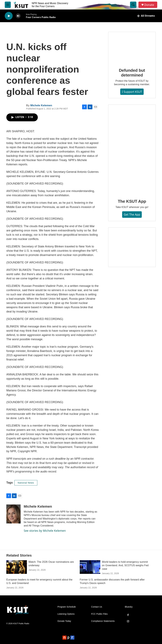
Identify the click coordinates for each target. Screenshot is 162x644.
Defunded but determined (132, 73)
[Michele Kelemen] (13, 514)
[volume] (18, 16)
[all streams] (146, 16)
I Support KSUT (132, 92)
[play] (9, 16)
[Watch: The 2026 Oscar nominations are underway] (17, 567)
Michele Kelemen (41, 105)
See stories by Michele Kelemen (45, 531)
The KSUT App (132, 201)
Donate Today (64, 621)
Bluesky (129, 607)
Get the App (132, 214)
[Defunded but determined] (132, 48)
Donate (149, 5)
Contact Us (97, 607)
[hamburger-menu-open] (8, 5)
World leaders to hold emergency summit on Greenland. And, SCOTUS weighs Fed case (125, 565)
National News (26, 483)
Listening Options (66, 614)
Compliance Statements (103, 621)
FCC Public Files (99, 614)
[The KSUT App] (132, 150)
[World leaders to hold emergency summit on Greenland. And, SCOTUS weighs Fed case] (90, 567)
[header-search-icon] (133, 5)
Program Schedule (67, 607)
